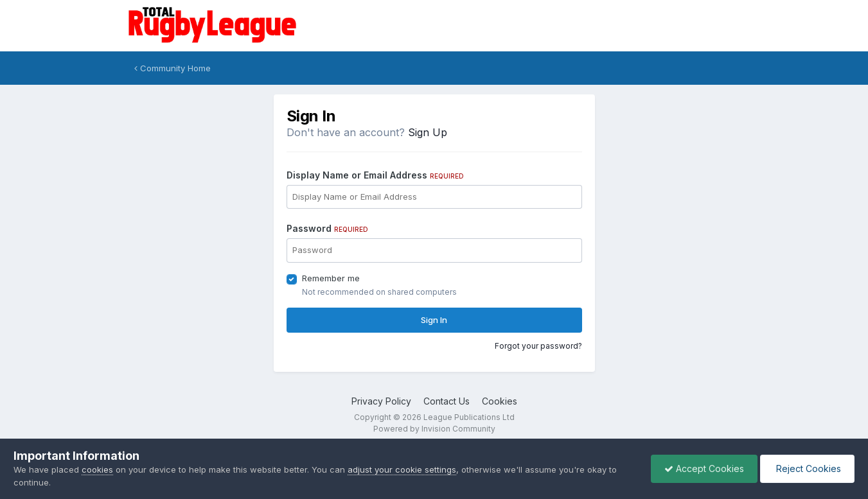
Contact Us (447, 401)
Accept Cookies (704, 468)
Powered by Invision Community (434, 429)
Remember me (331, 278)
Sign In (434, 320)
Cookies (500, 401)
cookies (97, 469)
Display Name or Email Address (375, 175)
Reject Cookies (807, 468)
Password (327, 228)
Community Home (173, 68)
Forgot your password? (538, 346)
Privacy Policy (381, 401)
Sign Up (428, 132)
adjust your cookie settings (402, 469)
